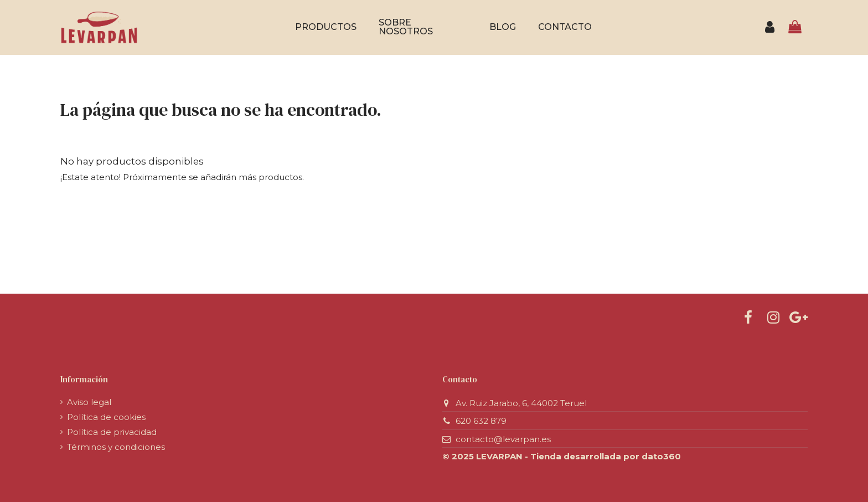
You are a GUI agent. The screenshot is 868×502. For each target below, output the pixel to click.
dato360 (661, 456)
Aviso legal (89, 402)
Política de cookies (106, 417)
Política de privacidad (112, 432)
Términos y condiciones (116, 447)
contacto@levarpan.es (503, 439)
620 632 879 (481, 421)
